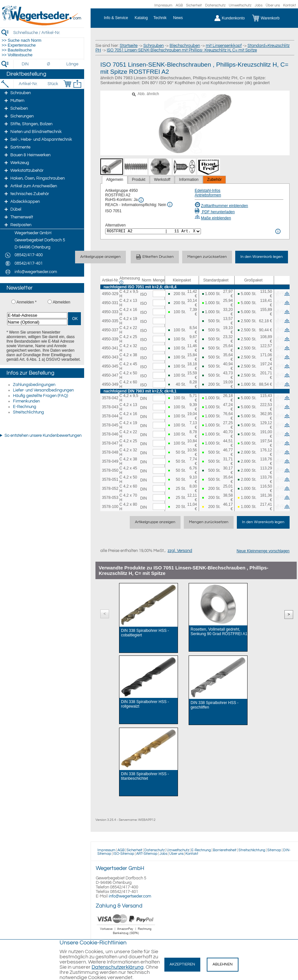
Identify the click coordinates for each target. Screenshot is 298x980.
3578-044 (110, 416)
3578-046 (110, 434)
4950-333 (110, 312)
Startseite (129, 46)
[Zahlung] (126, 935)
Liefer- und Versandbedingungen (43, 390)
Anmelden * (27, 302)
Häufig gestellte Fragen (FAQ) (40, 396)
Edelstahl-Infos (208, 191)
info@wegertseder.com (130, 896)
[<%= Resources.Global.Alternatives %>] (153, 231)
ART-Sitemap (147, 854)
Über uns (273, 5)
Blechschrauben (185, 46)
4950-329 (110, 294)
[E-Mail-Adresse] (37, 315)
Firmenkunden (26, 401)
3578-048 (110, 452)
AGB (179, 5)
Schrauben (154, 46)
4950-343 (110, 357)
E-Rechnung (25, 407)
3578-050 (110, 470)
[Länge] (72, 64)
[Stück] (53, 84)
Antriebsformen (208, 195)
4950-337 (110, 330)
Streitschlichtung (28, 412)
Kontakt (290, 5)
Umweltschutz (240, 5)
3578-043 (110, 407)
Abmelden (61, 302)
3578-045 (110, 425)
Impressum (163, 5)
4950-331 (110, 303)
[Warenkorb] (271, 18)
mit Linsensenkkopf (224, 46)
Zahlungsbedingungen (34, 385)
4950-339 (110, 339)
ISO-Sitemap (124, 854)
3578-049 (110, 461)
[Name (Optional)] (37, 322)
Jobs (259, 5)
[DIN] (25, 64)
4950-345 (110, 366)
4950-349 (110, 384)
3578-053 (110, 498)
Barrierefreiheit (225, 850)
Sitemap (274, 850)
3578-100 (110, 507)
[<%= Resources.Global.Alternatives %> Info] (278, 231)
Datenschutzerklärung (118, 967)
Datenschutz (215, 5)
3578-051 (110, 479)
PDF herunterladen (215, 212)
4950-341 (110, 348)
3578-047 (110, 443)
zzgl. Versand (180, 551)
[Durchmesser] (49, 64)
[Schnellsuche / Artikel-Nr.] (49, 33)
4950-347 (110, 375)
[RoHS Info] (141, 200)
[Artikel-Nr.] (28, 84)
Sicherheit (194, 5)
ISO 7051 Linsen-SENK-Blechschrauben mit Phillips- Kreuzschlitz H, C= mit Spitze (182, 50)
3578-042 (110, 398)
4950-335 (110, 321)
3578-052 (110, 489)
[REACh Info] (170, 204)
